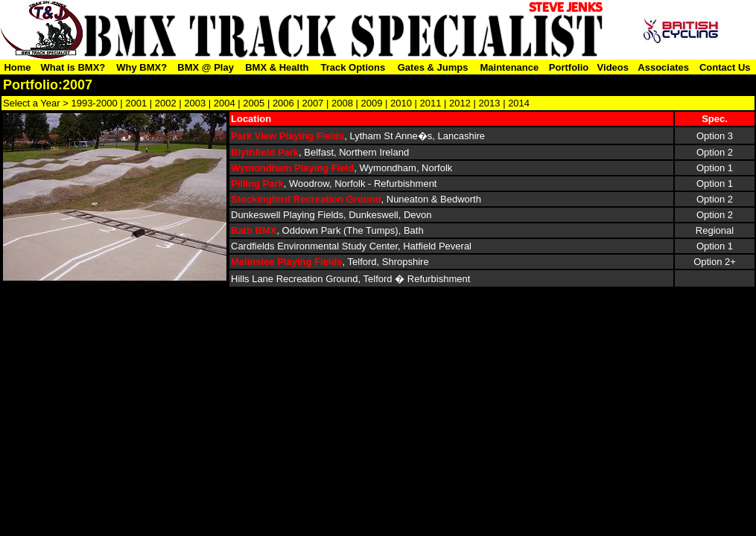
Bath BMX (254, 230)
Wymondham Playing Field (292, 168)
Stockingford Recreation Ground (306, 199)
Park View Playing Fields (288, 136)
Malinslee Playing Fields (287, 262)
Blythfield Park (265, 152)
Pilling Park (257, 184)
